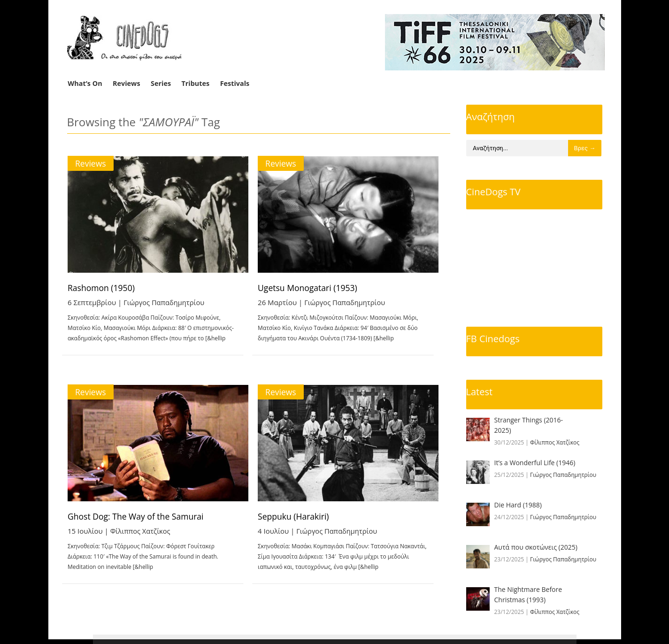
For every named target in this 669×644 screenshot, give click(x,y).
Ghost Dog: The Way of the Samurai (138, 519)
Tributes (195, 83)
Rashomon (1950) (103, 288)
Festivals (235, 83)
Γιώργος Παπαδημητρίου (165, 302)
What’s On (85, 83)
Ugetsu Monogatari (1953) (320, 288)
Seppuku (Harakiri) (306, 519)
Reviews (127, 83)
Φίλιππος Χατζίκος (141, 533)
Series (161, 83)
